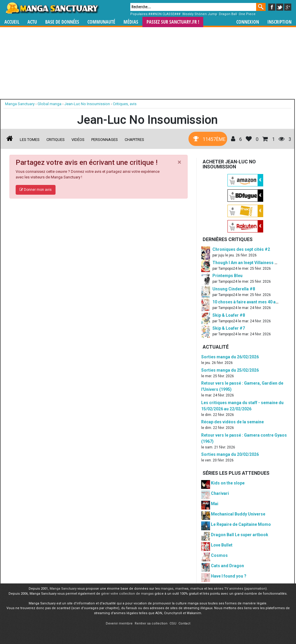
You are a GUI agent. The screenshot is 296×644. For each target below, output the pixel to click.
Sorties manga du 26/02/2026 (230, 357)
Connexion (248, 22)
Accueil (12, 22)
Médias (131, 22)
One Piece (247, 14)
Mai (215, 504)
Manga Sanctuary (63, 589)
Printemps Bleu (227, 276)
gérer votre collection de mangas (127, 594)
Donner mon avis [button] (36, 190)
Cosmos (219, 555)
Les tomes (30, 140)
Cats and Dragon (227, 566)
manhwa (182, 589)
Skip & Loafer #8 (229, 315)
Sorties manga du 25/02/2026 (230, 370)
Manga (52, 8)
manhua (197, 589)
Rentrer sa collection (151, 623)
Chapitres (134, 140)
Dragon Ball (228, 14)
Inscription (279, 22)
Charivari (220, 493)
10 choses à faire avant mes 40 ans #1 (249, 302)
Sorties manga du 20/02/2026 (230, 454)
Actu (32, 22)
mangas (167, 589)
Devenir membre (119, 623)
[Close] (179, 162)
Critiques (56, 140)
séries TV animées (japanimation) (240, 589)
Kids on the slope (228, 483)
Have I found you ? (229, 576)
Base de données (62, 22)
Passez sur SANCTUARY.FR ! (173, 22)
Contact (184, 623)
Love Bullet (222, 545)
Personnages (105, 140)
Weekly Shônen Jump (200, 14)
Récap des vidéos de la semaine (232, 422)
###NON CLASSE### (164, 14)
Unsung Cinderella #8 (234, 289)
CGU (173, 623)
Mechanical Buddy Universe (238, 514)
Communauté (101, 22)
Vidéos (78, 140)
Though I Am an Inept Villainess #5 (246, 263)
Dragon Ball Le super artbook (240, 535)
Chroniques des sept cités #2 (241, 249)
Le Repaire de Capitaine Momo (241, 524)
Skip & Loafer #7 (229, 328)
